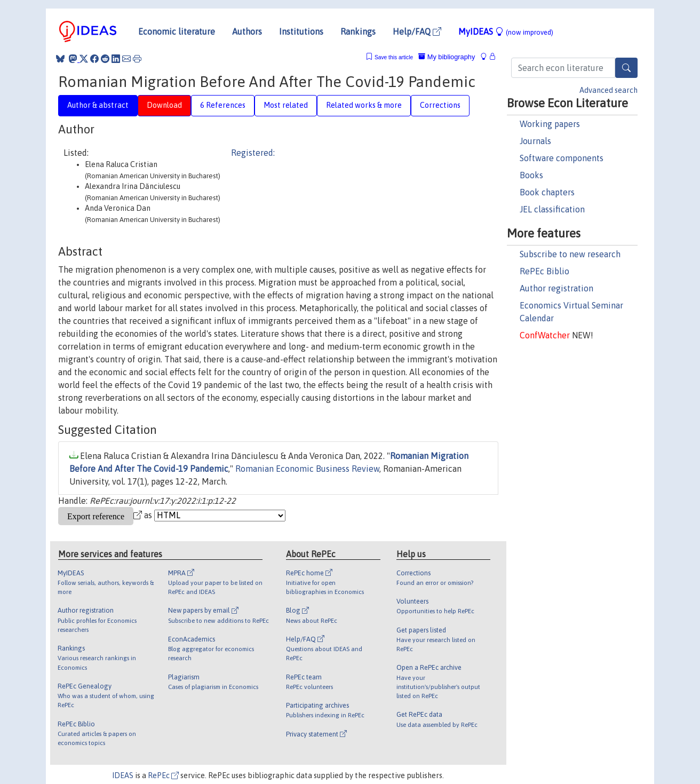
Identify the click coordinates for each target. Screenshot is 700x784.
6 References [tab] (223, 105)
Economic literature (177, 31)
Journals (535, 141)
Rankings (358, 31)
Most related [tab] (286, 105)
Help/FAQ (417, 31)
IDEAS (123, 775)
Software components (562, 158)
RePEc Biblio (544, 271)
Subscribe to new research (570, 254)
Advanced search (608, 90)
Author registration (556, 288)
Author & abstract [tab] (98, 105)
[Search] (626, 68)
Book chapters (547, 192)
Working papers (550, 124)
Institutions (301, 31)
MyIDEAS (506, 31)
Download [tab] (164, 105)
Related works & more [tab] (364, 105)
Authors (247, 31)
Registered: (253, 153)
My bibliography (447, 57)
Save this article (394, 57)
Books (531, 175)
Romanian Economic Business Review (307, 469)
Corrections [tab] (440, 105)
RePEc (163, 775)
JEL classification (552, 209)
